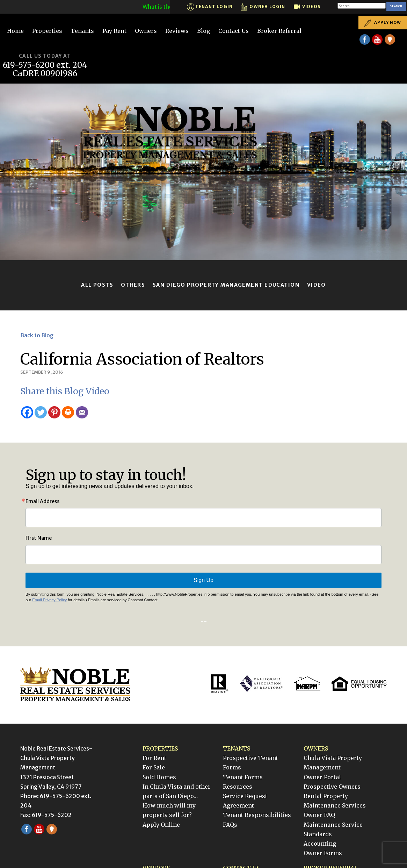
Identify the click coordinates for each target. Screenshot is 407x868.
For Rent (154, 758)
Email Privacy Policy (49, 600)
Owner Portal (322, 777)
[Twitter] (41, 412)
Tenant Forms (243, 777)
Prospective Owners (332, 787)
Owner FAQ (319, 815)
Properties (47, 31)
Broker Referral (279, 31)
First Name (39, 538)
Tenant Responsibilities (257, 815)
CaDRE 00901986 (45, 74)
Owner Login (263, 7)
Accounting (320, 844)
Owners (146, 31)
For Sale (154, 767)
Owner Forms (323, 853)
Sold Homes (159, 777)
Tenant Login (210, 7)
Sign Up (203, 580)
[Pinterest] (54, 412)
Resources (238, 787)
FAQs (230, 825)
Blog (203, 31)
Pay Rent (114, 31)
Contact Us (234, 31)
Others (133, 285)
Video (317, 285)
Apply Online (161, 825)
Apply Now (383, 23)
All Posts (97, 285)
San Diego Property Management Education (226, 285)
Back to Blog (37, 335)
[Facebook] (27, 412)
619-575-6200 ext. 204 (45, 65)
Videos (307, 7)
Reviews (177, 31)
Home (15, 31)
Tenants (82, 31)
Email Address (42, 501)
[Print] (68, 412)
